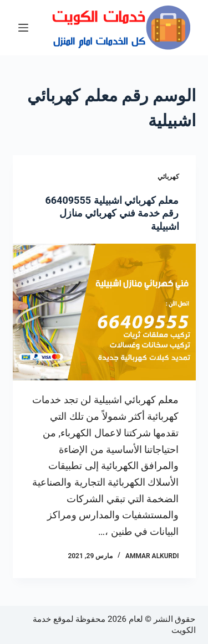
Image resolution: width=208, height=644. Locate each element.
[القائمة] (23, 28)
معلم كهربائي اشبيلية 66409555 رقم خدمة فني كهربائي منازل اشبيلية (112, 213)
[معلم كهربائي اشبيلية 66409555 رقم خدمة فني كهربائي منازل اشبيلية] (104, 312)
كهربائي (168, 177)
